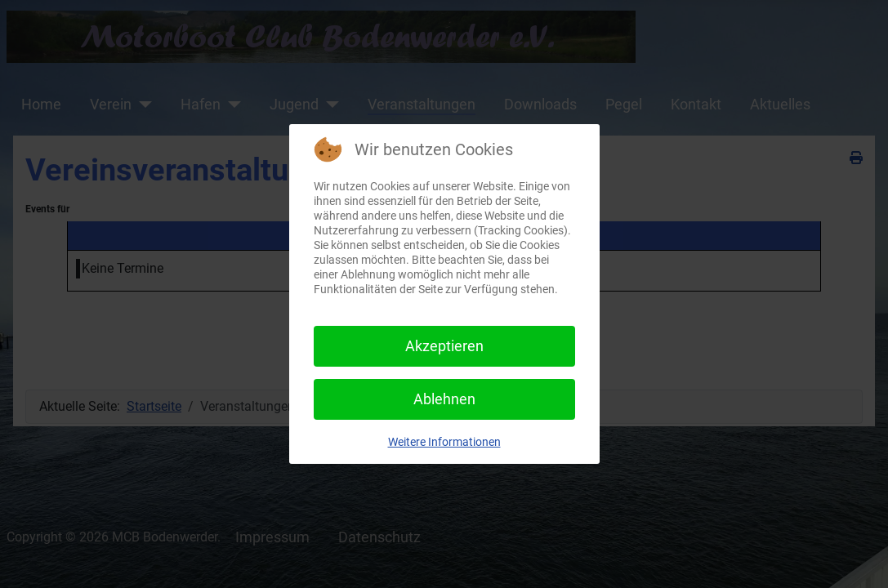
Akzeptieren (444, 346)
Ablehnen (444, 399)
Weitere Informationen (444, 442)
